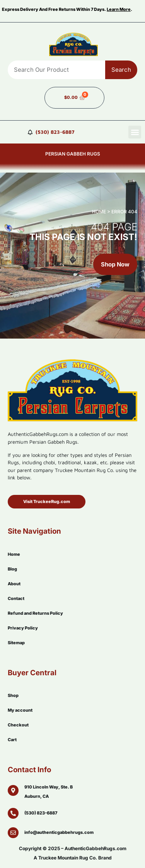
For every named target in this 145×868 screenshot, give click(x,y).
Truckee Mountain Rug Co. (68, 858)
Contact (16, 598)
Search (121, 70)
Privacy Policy (23, 628)
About (14, 584)
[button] (135, 132)
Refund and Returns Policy (35, 613)
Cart (12, 740)
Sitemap (16, 643)
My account (20, 710)
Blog (12, 569)
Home (14, 554)
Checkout (18, 725)
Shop (13, 695)
